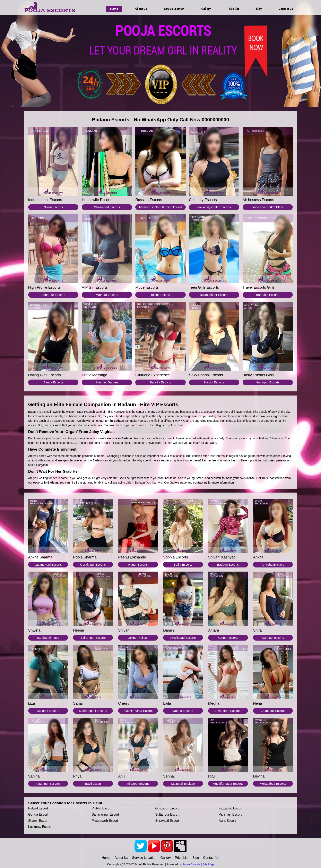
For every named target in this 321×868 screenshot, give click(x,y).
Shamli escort (38, 821)
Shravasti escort (167, 821)
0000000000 (215, 120)
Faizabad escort (231, 808)
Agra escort (227, 821)
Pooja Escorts (191, 864)
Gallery (206, 9)
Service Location (174, 9)
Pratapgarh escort (105, 821)
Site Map (208, 864)
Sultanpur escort (167, 814)
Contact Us (286, 9)
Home (114, 9)
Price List (233, 9)
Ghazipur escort (167, 808)
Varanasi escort (230, 814)
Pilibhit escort (102, 808)
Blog (259, 9)
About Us (141, 9)
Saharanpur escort (105, 814)
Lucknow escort (40, 827)
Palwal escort (38, 808)
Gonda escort (38, 814)
